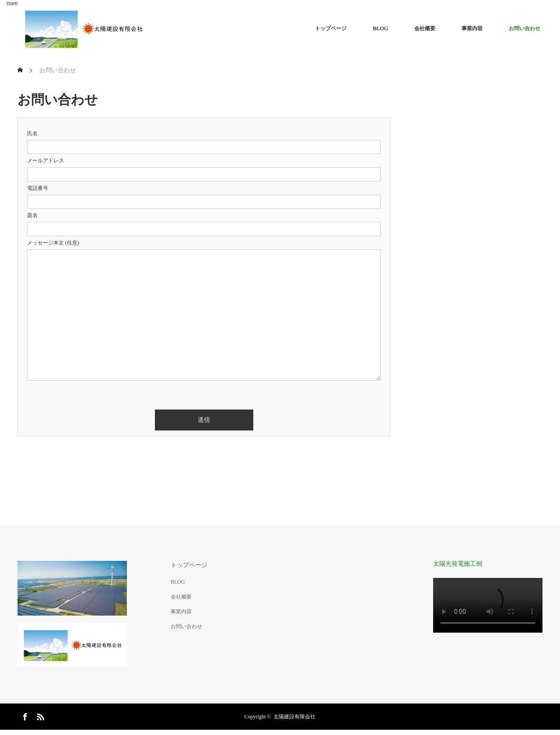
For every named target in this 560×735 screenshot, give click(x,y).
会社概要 (425, 28)
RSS (39, 715)
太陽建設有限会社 (294, 717)
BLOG (380, 28)
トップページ (331, 28)
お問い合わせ (525, 28)
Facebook (24, 715)
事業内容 (472, 28)
